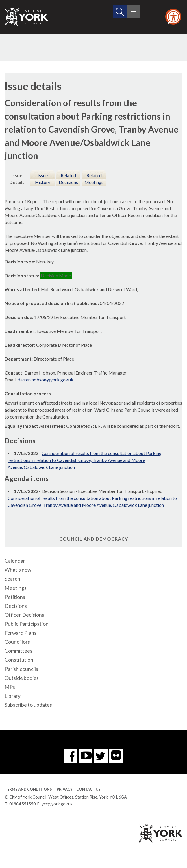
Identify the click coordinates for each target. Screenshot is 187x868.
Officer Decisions (24, 615)
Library (13, 696)
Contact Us (88, 789)
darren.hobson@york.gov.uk (46, 380)
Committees (18, 651)
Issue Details (17, 179)
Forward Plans (21, 633)
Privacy (65, 789)
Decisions (16, 606)
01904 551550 (22, 804)
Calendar (15, 561)
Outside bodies (22, 678)
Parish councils (21, 669)
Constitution (19, 660)
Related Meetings (94, 179)
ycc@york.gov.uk (57, 804)
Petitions (15, 597)
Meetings (16, 588)
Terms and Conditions (28, 789)
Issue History (43, 179)
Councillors (17, 642)
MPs (10, 687)
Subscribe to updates (28, 705)
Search (12, 579)
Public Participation (27, 624)
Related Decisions (68, 179)
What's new (18, 570)
